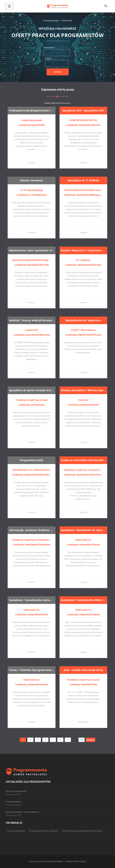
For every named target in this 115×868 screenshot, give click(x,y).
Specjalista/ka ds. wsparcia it (83, 320)
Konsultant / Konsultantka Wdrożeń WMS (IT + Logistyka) (83, 600)
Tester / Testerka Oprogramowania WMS (32, 670)
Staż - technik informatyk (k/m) (83, 670)
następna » (91, 740)
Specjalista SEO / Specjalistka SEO (83, 111)
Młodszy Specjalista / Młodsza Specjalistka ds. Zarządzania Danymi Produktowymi (83, 390)
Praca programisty (14, 801)
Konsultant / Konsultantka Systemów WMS (32, 600)
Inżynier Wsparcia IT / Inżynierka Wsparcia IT (83, 250)
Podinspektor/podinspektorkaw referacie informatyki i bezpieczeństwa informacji (32, 110)
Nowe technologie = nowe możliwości (22, 812)
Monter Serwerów (32, 180)
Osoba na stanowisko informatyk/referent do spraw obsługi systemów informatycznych (83, 460)
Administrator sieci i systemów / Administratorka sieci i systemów (32, 250)
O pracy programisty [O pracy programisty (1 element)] (16, 831)
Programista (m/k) (32, 460)
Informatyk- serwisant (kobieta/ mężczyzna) (32, 530)
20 (82, 740)
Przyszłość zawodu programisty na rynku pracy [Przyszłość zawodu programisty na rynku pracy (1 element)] (82, 831)
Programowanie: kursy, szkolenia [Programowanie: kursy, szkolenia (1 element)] (44, 831)
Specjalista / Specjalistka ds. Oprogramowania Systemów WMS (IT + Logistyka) (83, 530)
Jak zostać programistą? (16, 791)
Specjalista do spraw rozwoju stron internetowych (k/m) (32, 390)
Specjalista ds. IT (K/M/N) (83, 180)
